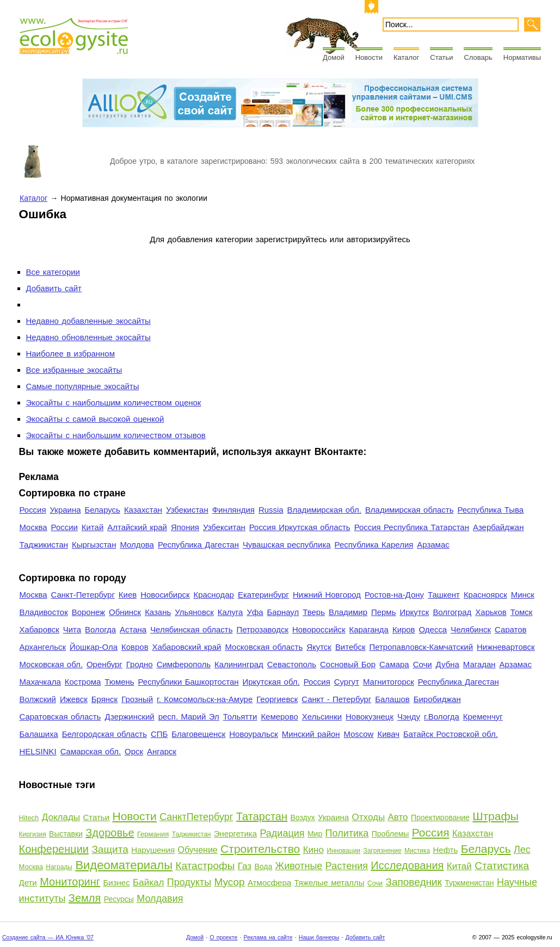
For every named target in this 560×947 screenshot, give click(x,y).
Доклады (61, 817)
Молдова (137, 545)
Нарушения (153, 850)
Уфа (255, 612)
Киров (404, 629)
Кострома (83, 682)
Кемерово (279, 717)
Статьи (441, 57)
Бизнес (116, 883)
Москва (33, 527)
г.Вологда (442, 717)
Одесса (433, 629)
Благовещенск (198, 734)
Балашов (392, 699)
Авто (398, 817)
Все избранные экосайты (74, 370)
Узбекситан (224, 527)
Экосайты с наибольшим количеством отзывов (116, 435)
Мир (315, 834)
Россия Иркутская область (300, 527)
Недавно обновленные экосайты (88, 337)
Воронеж (88, 612)
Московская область (264, 647)
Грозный (137, 699)
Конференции (54, 849)
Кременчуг (483, 717)
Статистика (502, 866)
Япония (185, 527)
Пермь (383, 612)
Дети (28, 883)
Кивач (388, 734)
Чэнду (409, 717)
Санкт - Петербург (336, 699)
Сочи (423, 664)
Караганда (369, 629)
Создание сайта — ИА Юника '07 (48, 937)
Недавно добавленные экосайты (88, 321)
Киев (128, 595)
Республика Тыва (490, 510)
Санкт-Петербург (83, 595)
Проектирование (440, 817)
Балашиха (39, 734)
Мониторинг (70, 882)
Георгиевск (277, 699)
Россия (33, 510)
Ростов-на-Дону (394, 595)
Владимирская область (410, 510)
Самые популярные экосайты (83, 386)
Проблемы (390, 834)
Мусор (230, 882)
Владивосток (44, 612)
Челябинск (471, 629)
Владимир (348, 612)
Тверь (314, 612)
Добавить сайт (54, 288)
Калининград (239, 664)
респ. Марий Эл (189, 717)
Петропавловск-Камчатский (421, 647)
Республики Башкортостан (189, 682)
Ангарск (162, 751)
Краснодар (213, 595)
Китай (93, 527)
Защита (110, 849)
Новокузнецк (370, 717)
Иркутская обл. (271, 682)
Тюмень (119, 682)
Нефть (445, 850)
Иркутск (414, 612)
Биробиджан (437, 699)
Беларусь (102, 510)
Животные (299, 866)
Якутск (319, 647)
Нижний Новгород (327, 595)
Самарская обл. (91, 751)
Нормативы (522, 57)
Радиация (282, 833)
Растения (347, 866)
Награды (59, 867)
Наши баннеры (319, 937)
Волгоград (452, 612)
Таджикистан (44, 545)
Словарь (478, 57)
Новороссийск (319, 629)
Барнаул (283, 612)
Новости (369, 57)
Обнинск (125, 612)
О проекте (223, 937)
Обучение (198, 850)
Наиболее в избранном (70, 353)
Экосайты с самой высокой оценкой (95, 419)
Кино (313, 850)
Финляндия (233, 510)
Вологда (100, 629)
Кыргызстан (94, 545)
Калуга (230, 612)
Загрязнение (382, 851)
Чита (72, 629)
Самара (394, 664)
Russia (271, 510)
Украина (66, 510)
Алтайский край (137, 527)
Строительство (260, 849)
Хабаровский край (187, 647)
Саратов (511, 629)
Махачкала (40, 682)
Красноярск (485, 595)
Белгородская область (104, 734)
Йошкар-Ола (94, 647)
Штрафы (496, 816)
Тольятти (240, 717)
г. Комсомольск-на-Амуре (205, 699)
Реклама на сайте (268, 937)
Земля (85, 898)
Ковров (135, 647)
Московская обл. (51, 664)
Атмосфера (269, 883)
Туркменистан (469, 883)
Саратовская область (60, 717)
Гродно (140, 664)
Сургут (347, 682)
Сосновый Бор (348, 664)
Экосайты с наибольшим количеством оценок (114, 402)
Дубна (448, 664)
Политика (347, 833)
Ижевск (74, 699)
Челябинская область (191, 629)
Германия (153, 834)
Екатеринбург (263, 595)
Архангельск (43, 647)
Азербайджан (499, 527)
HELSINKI (38, 751)
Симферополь (184, 664)
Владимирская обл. (324, 510)
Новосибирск (165, 595)
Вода (263, 866)
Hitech (29, 818)
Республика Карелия (374, 545)
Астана (133, 629)
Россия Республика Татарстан (412, 527)
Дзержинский (129, 717)
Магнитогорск (389, 682)
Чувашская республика (287, 545)
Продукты (189, 882)
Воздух (302, 817)
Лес (522, 850)
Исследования (407, 865)
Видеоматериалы (124, 865)
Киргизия (33, 834)
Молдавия (160, 899)
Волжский (38, 699)
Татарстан (262, 816)
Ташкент (444, 595)
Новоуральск (254, 734)
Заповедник (413, 882)
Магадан (479, 664)
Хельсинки (322, 717)
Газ (245, 866)
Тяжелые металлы (330, 883)
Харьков (491, 612)
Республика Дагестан (198, 545)
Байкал (148, 883)
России (64, 527)
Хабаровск (39, 629)
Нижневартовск (506, 647)
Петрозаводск (262, 629)
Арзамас (433, 545)
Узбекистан (187, 510)
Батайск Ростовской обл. (451, 734)
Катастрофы (205, 866)
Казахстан (143, 510)
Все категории (53, 272)
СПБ (159, 734)
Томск (522, 612)
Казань (158, 612)
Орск (134, 751)
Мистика (417, 851)
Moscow (359, 734)
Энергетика (235, 834)
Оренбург (104, 664)
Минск (523, 595)
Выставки (66, 834)
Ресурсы (119, 899)
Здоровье (110, 833)
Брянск (104, 699)
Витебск (350, 647)
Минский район (311, 734)
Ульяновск (194, 612)
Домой (334, 57)
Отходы (369, 817)
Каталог (406, 57)
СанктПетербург (196, 817)
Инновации (343, 851)
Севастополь (292, 664)
